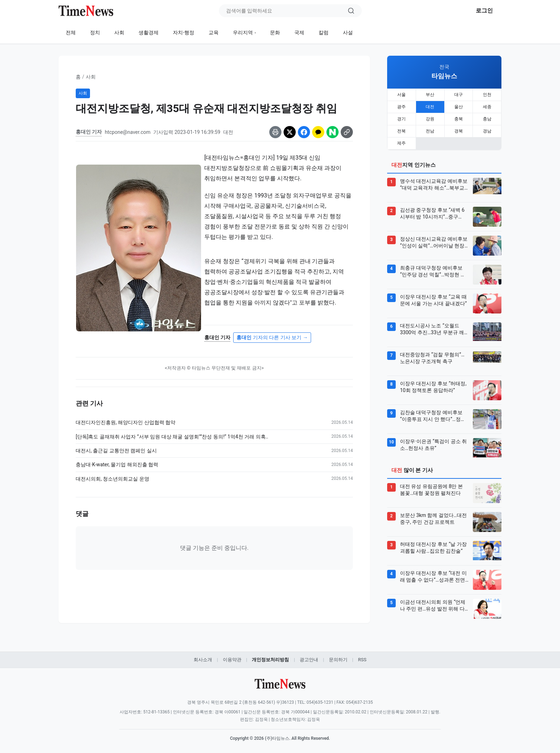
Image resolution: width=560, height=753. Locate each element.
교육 (214, 32)
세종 (487, 107)
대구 (459, 95)
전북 (401, 131)
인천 (487, 95)
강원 (430, 119)
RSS (362, 660)
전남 (430, 131)
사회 (119, 32)
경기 (401, 119)
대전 (430, 107)
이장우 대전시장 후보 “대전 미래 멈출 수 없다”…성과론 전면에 (433, 577)
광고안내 (309, 660)
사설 (348, 32)
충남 (487, 119)
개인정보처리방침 (270, 660)
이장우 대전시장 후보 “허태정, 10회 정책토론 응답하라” (433, 387)
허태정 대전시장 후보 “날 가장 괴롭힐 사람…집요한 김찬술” (433, 548)
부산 (430, 95)
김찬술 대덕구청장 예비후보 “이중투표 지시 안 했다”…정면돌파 (433, 416)
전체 (71, 32)
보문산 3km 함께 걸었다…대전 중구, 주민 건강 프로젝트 (433, 519)
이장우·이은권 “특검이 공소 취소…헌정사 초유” (433, 445)
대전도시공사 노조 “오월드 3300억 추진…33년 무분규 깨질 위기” (432, 330)
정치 (95, 32)
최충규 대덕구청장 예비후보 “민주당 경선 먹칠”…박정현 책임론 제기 (433, 272)
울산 (459, 107)
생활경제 (149, 32)
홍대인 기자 (89, 132)
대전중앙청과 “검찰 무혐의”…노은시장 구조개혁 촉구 (432, 358)
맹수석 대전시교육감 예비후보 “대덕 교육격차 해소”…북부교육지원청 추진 (434, 185)
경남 (487, 131)
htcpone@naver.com (127, 132)
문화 (275, 32)
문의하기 (338, 660)
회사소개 (203, 660)
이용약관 (232, 660)
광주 (401, 107)
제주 (401, 143)
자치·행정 (184, 32)
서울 (401, 95)
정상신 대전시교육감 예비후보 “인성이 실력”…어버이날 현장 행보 (434, 243)
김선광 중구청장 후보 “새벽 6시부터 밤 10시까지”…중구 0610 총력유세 (432, 214)
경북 (459, 131)
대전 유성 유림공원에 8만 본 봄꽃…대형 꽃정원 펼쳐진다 (431, 490)
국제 (299, 32)
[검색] (351, 11)
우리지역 (243, 32)
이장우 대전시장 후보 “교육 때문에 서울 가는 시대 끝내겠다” (433, 300)
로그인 (484, 11)
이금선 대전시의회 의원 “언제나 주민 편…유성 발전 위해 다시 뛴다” (433, 606)
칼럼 (324, 32)
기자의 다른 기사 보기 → (272, 337)
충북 (459, 119)
